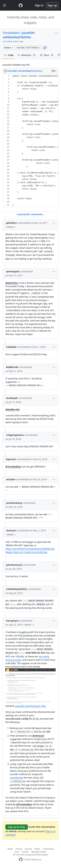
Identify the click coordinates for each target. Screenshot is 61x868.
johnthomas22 (14, 565)
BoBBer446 (12, 367)
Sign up (52, 5)
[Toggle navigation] (5, 5)
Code (9, 55)
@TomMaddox (13, 467)
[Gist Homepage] (21, 5)
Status (37, 849)
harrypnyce (12, 621)
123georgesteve (15, 435)
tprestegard (13, 271)
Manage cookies (39, 852)
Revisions (27, 55)
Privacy (19, 849)
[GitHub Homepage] (21, 860)
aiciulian (11, 479)
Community (48, 849)
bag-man (11, 459)
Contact (25, 852)
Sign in (39, 5)
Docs (17, 852)
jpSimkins (11, 223)
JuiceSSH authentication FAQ (31, 706)
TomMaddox (11, 33)
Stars (47, 55)
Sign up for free (17, 827)
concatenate (17, 778)
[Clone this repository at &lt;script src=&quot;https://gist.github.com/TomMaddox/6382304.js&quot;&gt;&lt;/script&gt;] (28, 48)
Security (28, 849)
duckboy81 (12, 398)
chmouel (11, 530)
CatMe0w (11, 347)
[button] (45, 48)
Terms (10, 849)
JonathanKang (14, 503)
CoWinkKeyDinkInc (17, 589)
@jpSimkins (12, 283)
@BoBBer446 (12, 409)
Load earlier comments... (30, 214)
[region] (30, 141)
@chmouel (38, 736)
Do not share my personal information (31, 855)
